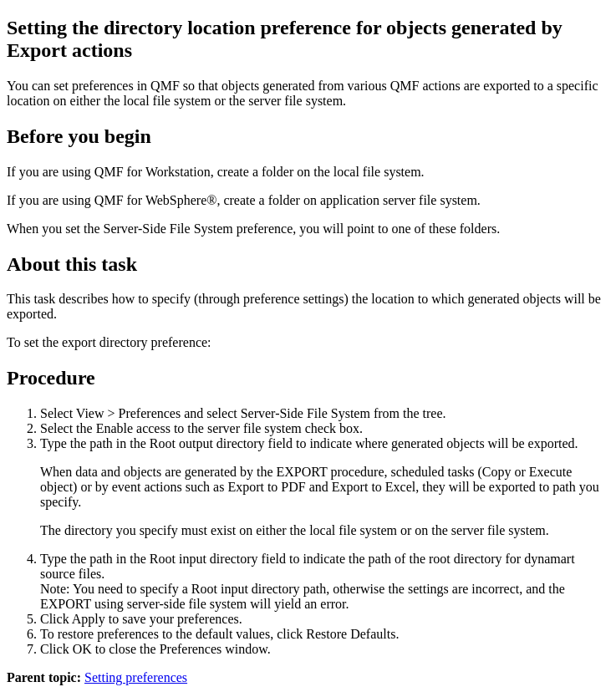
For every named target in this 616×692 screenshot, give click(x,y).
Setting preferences (136, 677)
